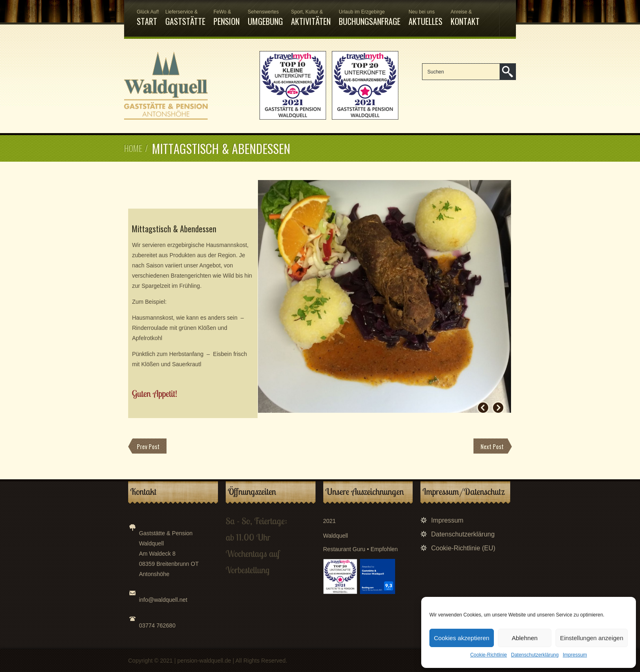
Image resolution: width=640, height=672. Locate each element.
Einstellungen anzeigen (592, 638)
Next (498, 408)
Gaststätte (185, 18)
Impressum (575, 655)
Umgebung (265, 18)
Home (133, 148)
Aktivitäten (311, 18)
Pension (227, 18)
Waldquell (336, 536)
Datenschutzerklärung (535, 655)
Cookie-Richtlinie (489, 655)
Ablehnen (525, 638)
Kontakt (465, 18)
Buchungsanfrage (370, 18)
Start (147, 18)
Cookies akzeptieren (462, 638)
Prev (483, 408)
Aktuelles (426, 18)
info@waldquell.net (163, 600)
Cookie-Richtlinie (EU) (463, 548)
